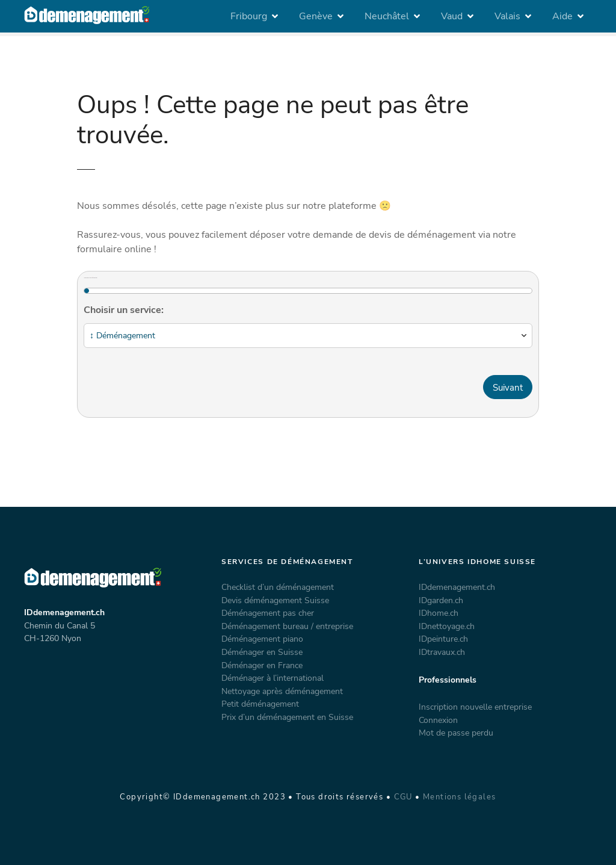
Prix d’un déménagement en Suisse (287, 717)
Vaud (452, 16)
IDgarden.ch (441, 600)
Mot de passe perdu (456, 733)
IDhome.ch (439, 613)
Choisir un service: (124, 310)
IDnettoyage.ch (447, 626)
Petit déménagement (260, 704)
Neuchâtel (387, 16)
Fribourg (249, 16)
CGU (403, 797)
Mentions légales (460, 797)
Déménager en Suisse (262, 652)
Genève (316, 16)
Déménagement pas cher (268, 613)
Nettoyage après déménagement (282, 691)
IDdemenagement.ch (457, 587)
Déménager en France (262, 665)
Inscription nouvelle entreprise (475, 707)
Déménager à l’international (273, 678)
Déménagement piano (262, 639)
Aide (562, 16)
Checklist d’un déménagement (278, 587)
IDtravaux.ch (442, 652)
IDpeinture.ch (443, 639)
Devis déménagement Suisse (275, 600)
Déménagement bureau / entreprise (287, 626)
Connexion (438, 720)
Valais (507, 16)
